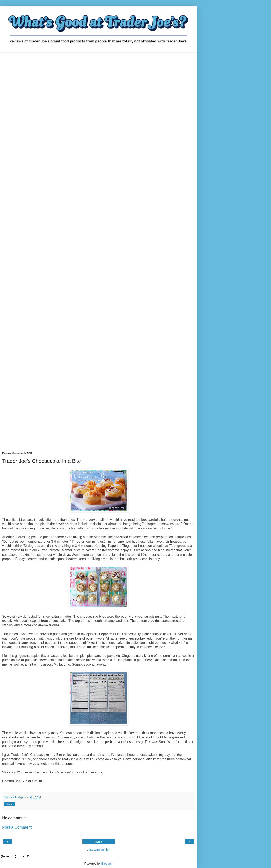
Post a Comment (17, 827)
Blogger (107, 864)
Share (9, 804)
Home (98, 842)
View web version (98, 850)
